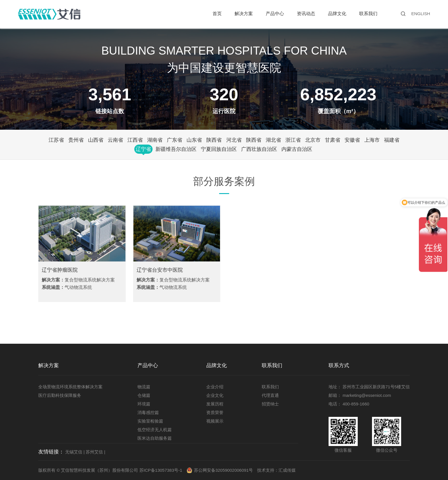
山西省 (96, 140)
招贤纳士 (270, 404)
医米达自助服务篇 (155, 438)
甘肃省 (333, 140)
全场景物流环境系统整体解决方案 (70, 387)
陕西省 (214, 140)
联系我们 (368, 14)
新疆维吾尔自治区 (176, 149)
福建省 (392, 140)
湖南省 (155, 140)
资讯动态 (306, 14)
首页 (217, 14)
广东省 (175, 140)
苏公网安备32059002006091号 (224, 470)
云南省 (115, 140)
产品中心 (275, 14)
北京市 (313, 140)
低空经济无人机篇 (155, 430)
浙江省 (293, 140)
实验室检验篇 (150, 421)
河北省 (234, 140)
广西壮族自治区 (259, 149)
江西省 (135, 140)
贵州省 (76, 140)
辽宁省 (143, 149)
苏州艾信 (94, 452)
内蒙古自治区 (297, 149)
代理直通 (270, 395)
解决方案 (244, 14)
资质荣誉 (215, 412)
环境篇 (144, 404)
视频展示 (215, 421)
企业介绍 (215, 387)
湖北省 (273, 140)
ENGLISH (421, 14)
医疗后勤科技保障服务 (60, 395)
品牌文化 (337, 14)
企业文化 (215, 395)
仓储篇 (144, 395)
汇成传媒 (287, 470)
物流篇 (144, 387)
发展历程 (215, 404)
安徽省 (352, 140)
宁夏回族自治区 (219, 149)
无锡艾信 (74, 452)
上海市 (372, 140)
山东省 (194, 140)
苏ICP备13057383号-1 (161, 470)
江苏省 (56, 140)
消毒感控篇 (148, 412)
